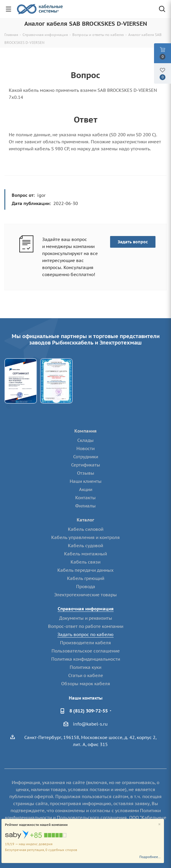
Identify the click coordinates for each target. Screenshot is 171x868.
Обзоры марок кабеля (86, 684)
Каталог (85, 520)
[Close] (159, 825)
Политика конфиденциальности (86, 659)
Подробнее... (150, 857)
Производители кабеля (85, 643)
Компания (85, 431)
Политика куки (85, 667)
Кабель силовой (86, 529)
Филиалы (85, 506)
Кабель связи (85, 562)
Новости (85, 448)
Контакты (85, 498)
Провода (86, 587)
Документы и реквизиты (86, 618)
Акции (86, 489)
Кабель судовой (85, 546)
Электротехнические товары (85, 595)
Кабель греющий (86, 578)
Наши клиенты (86, 481)
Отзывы (86, 473)
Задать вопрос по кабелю (85, 634)
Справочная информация (86, 609)
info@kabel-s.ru (90, 724)
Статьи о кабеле (86, 675)
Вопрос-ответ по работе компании (86, 626)
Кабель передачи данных (85, 570)
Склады (85, 440)
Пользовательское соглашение (86, 651)
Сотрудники (86, 457)
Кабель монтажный (85, 554)
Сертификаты (86, 465)
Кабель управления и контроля (85, 537)
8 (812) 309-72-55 (89, 711)
